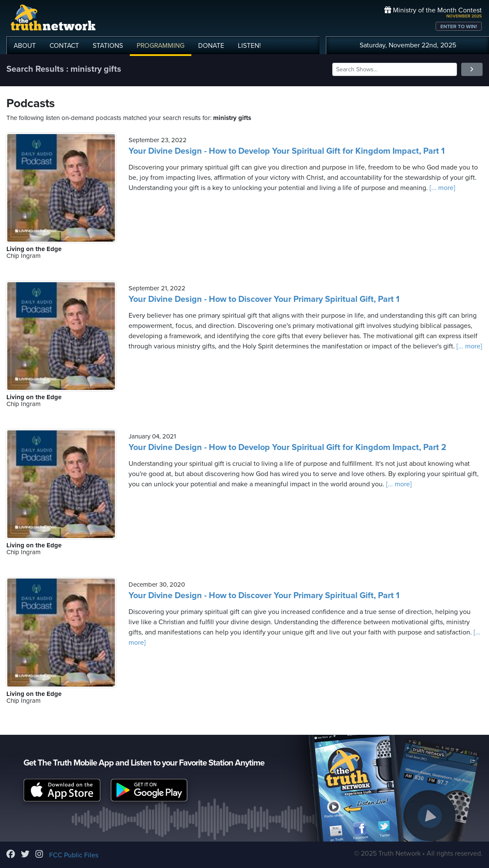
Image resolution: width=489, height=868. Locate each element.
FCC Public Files (74, 855)
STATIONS (108, 46)
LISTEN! (249, 46)
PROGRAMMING (161, 46)
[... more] (442, 188)
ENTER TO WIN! (459, 26)
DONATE (211, 46)
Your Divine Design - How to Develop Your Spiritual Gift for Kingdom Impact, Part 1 (287, 151)
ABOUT (25, 46)
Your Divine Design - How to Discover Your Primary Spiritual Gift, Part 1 (264, 299)
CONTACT (64, 46)
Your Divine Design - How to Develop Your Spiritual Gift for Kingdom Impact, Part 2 (287, 447)
